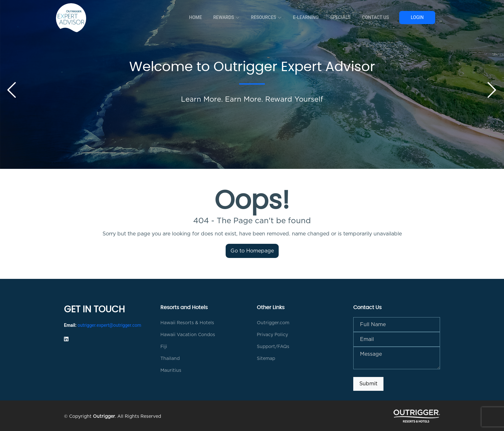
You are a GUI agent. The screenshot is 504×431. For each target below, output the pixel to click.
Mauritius (171, 371)
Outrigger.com (273, 323)
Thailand (170, 359)
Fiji (164, 347)
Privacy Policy (272, 335)
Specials (341, 17)
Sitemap (266, 359)
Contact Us (376, 17)
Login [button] (417, 17)
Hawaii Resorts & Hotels (187, 323)
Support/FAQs (273, 347)
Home (198, 17)
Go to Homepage (252, 251)
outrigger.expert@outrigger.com (109, 325)
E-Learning (307, 17)
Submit (368, 384)
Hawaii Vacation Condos (188, 335)
